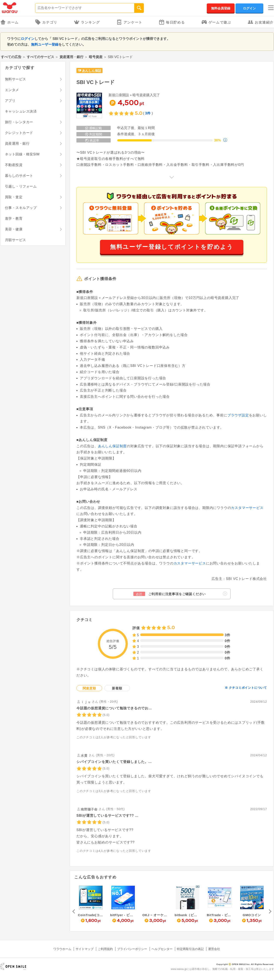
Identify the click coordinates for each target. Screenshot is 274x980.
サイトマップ (85, 949)
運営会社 (214, 949)
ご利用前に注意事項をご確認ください (180, 594)
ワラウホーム (62, 949)
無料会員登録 (221, 8)
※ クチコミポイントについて (246, 688)
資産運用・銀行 (71, 57)
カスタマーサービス (247, 508)
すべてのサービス (40, 57)
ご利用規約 (105, 949)
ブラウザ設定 (238, 415)
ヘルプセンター (162, 949)
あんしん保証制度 (112, 446)
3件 (148, 113)
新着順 (117, 688)
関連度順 (89, 688)
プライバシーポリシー (132, 949)
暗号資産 (96, 57)
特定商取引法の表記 (190, 949)
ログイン (249, 8)
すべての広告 (11, 57)
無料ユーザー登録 (45, 44)
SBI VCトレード (96, 82)
